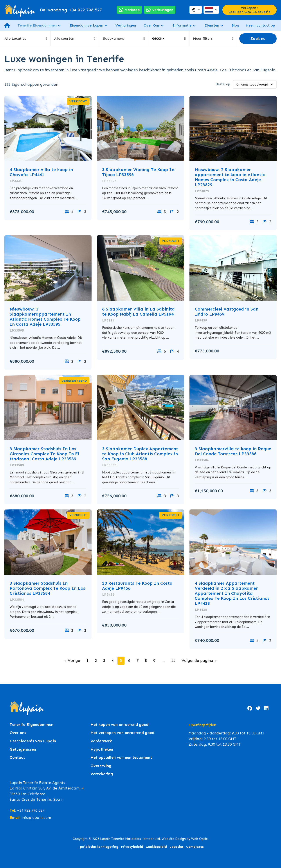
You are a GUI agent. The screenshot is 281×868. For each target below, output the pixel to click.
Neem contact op (260, 25)
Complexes (195, 847)
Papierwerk (101, 741)
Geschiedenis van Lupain (33, 741)
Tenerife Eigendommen (37, 25)
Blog (235, 25)
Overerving (101, 766)
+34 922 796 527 (71, 10)
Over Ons (151, 25)
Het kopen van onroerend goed (119, 725)
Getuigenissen (23, 749)
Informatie (182, 25)
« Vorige (72, 661)
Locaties (177, 847)
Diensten (212, 25)
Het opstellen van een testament (121, 758)
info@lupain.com (36, 818)
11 (173, 661)
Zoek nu (258, 39)
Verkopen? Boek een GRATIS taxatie (249, 10)
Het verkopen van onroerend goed (122, 733)
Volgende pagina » (199, 661)
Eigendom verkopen (86, 25)
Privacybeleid (132, 847)
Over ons (18, 733)
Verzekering (102, 774)
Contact (17, 758)
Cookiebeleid (156, 847)
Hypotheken (102, 749)
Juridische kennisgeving (99, 847)
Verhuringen (126, 25)
